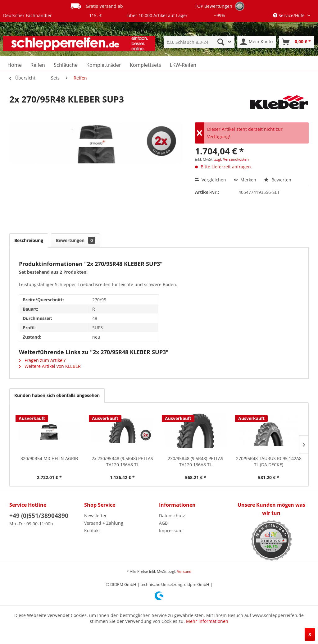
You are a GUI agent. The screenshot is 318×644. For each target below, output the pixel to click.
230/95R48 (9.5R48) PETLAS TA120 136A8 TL (195, 461)
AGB (163, 523)
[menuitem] (195, 42)
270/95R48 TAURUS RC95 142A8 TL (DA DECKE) (269, 461)
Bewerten (278, 180)
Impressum (171, 530)
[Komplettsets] (145, 65)
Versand (184, 571)
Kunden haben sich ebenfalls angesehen (57, 395)
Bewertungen (75, 240)
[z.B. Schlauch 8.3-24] (195, 42)
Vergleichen (211, 180)
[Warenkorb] (297, 42)
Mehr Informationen (207, 621)
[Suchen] (221, 42)
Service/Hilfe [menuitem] (289, 15)
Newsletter (95, 516)
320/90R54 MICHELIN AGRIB (49, 458)
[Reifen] (38, 65)
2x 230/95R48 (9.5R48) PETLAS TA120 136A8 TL (122, 461)
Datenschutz (172, 516)
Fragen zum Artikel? (42, 360)
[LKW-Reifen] (183, 65)
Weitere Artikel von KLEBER (50, 366)
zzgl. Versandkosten (232, 159)
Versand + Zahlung (104, 523)
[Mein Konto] (257, 42)
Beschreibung (29, 240)
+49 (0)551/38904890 (39, 516)
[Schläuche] (66, 65)
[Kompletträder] (104, 65)
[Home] (15, 65)
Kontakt (92, 530)
